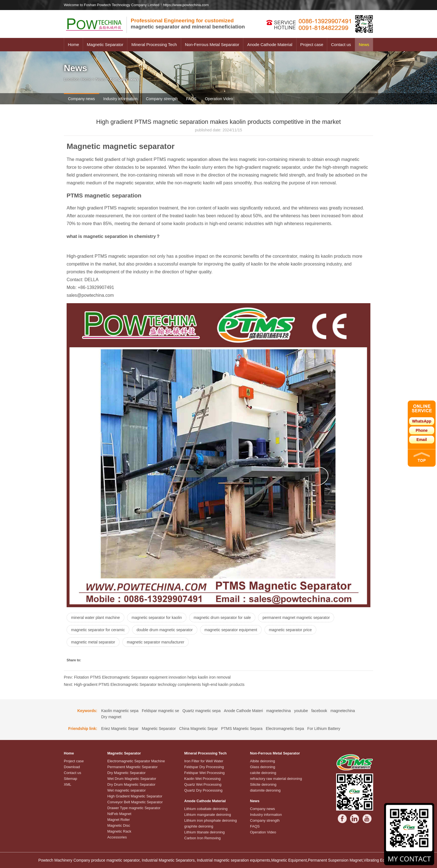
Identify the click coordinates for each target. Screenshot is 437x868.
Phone (422, 430)
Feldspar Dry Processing (204, 767)
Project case (312, 44)
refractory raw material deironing (276, 779)
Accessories (117, 837)
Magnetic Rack (119, 831)
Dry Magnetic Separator (126, 773)
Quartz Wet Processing (203, 784)
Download (72, 767)
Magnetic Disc (119, 825)
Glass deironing (263, 767)
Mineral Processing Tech (154, 44)
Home (73, 44)
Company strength (162, 99)
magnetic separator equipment (231, 630)
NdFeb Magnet (119, 814)
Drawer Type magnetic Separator (134, 808)
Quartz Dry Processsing (203, 790)
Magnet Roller (119, 820)
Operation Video (219, 99)
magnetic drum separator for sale (222, 618)
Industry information (121, 99)
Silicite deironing (263, 784)
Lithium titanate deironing (204, 832)
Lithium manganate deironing (208, 815)
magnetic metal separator (93, 642)
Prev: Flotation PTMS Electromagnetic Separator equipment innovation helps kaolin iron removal (147, 677)
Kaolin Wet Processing (202, 779)
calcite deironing (263, 773)
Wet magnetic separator (127, 790)
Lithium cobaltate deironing (206, 809)
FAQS (191, 99)
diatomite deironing (265, 790)
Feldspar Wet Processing (204, 773)
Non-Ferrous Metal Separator (212, 44)
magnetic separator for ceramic (98, 630)
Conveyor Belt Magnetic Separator (135, 802)
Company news (82, 99)
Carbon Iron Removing (202, 838)
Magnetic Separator (105, 44)
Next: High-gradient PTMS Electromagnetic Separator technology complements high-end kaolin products (154, 684)
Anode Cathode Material (270, 44)
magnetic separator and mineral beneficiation (188, 24)
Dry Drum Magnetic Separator (131, 784)
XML (68, 784)
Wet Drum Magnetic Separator (132, 779)
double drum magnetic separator (165, 630)
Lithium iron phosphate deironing (211, 820)
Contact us (341, 44)
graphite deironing (199, 826)
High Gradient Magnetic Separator (135, 796)
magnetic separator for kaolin (157, 618)
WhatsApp (422, 421)
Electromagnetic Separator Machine (136, 761)
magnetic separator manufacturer (156, 642)
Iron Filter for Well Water (204, 761)
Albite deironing (263, 761)
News (364, 44)
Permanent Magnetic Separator (133, 767)
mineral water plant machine (95, 618)
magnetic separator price (290, 630)
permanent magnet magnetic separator (296, 618)
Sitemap (71, 779)
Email (422, 440)
